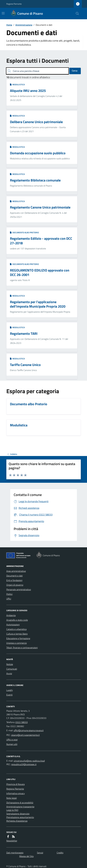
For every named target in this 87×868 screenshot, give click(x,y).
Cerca (75, 71)
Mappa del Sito (26, 856)
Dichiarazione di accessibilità (20, 803)
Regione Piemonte (14, 4)
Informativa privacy (16, 793)
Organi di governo (15, 585)
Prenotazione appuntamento (20, 817)
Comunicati (12, 669)
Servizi (40, 853)
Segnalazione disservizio (18, 814)
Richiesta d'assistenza (17, 821)
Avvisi (9, 673)
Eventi (9, 695)
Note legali (12, 798)
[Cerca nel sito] (76, 14)
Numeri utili (12, 744)
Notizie (10, 664)
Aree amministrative (16, 571)
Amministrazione (24, 25)
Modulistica (17, 84)
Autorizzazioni (13, 625)
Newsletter (12, 841)
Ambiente (11, 615)
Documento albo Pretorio (24, 232)
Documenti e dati (15, 576)
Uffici (9, 599)
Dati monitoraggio (15, 853)
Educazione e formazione (18, 638)
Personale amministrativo (19, 589)
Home (9, 25)
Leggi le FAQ (12, 810)
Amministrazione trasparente (20, 807)
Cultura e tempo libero (17, 634)
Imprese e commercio (17, 643)
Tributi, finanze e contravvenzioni (22, 648)
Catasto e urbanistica (16, 629)
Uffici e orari (12, 740)
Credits (60, 853)
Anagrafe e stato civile (17, 620)
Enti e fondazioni (14, 580)
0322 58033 (22, 722)
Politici (9, 594)
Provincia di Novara (16, 784)
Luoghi (10, 690)
